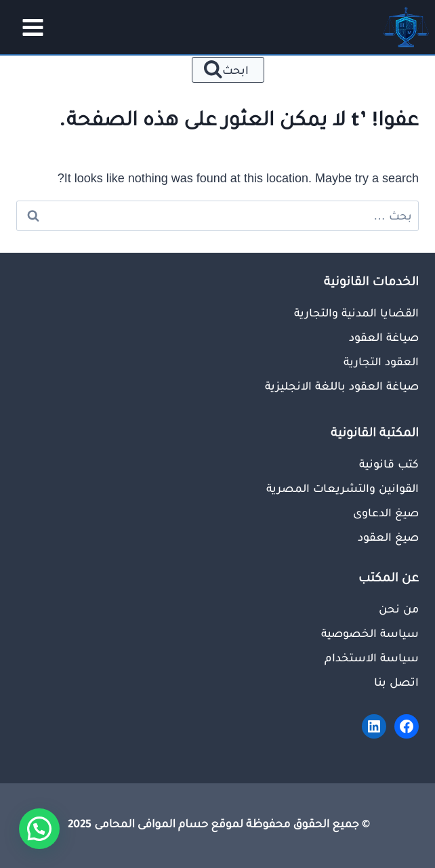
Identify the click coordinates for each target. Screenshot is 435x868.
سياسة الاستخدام (372, 657)
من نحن (399, 608)
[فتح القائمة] (28, 27)
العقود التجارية (381, 361)
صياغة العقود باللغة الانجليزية (342, 386)
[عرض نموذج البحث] (228, 70)
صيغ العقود (388, 537)
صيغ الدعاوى (386, 512)
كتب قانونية (389, 463)
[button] (39, 829)
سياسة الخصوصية (370, 633)
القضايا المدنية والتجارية (356, 312)
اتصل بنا (396, 682)
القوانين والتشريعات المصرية (343, 488)
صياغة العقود (384, 337)
